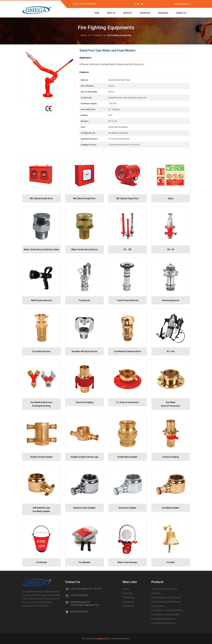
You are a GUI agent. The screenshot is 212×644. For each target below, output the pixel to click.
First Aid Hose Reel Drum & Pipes (167, 610)
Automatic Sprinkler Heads (164, 589)
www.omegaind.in (79, 611)
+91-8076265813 (88, 4)
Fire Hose (156, 593)
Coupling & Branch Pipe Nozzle (166, 598)
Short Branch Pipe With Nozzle (166, 602)
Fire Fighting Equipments (163, 619)
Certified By (145, 13)
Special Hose (158, 606)
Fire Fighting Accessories (163, 623)
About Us (111, 13)
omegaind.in (100, 639)
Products (127, 13)
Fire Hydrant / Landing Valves (165, 615)
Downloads (163, 13)
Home (126, 589)
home (97, 13)
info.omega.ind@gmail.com (85, 605)
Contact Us (181, 13)
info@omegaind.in (182, 4)
